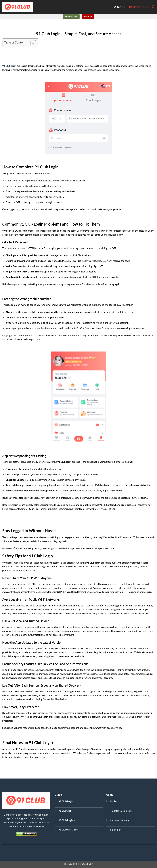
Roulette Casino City (121, 811)
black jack (116, 830)
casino (135, 7)
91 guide (120, 7)
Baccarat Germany (120, 820)
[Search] (153, 7)
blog (146, 7)
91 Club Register (67, 820)
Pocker (114, 801)
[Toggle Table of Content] (32, 43)
